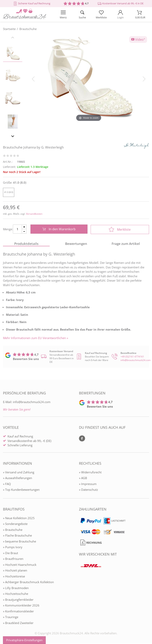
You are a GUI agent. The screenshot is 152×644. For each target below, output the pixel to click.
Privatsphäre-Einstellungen (24, 640)
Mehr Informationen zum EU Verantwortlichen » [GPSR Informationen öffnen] (36, 339)
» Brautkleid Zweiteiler (18, 623)
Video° (138, 39)
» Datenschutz (88, 490)
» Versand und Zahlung (19, 473)
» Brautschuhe (13, 530)
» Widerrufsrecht (90, 473)
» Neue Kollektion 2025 (19, 519)
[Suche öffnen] (82, 14)
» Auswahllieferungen (18, 479)
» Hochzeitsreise (14, 577)
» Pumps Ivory (13, 548)
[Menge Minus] (24, 232)
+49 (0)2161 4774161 (132, 357)
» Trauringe (11, 618)
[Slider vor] (13, 137)
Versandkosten (34, 214)
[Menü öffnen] (63, 14)
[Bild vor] (144, 79)
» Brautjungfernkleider (18, 600)
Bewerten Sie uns (26, 360)
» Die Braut (10, 554)
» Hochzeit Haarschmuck (20, 565)
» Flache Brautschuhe (17, 536)
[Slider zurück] (13, 38)
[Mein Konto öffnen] (120, 14)
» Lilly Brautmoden (16, 589)
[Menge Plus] (24, 227)
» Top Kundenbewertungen (21, 490)
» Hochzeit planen (15, 571)
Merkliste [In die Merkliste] (120, 229)
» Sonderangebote (15, 525)
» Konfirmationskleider (18, 612)
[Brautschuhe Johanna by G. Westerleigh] (89, 79)
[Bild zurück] (33, 79)
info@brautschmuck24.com (136, 361)
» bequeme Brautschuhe (19, 542)
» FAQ (7, 484)
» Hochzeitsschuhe (16, 594)
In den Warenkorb (58, 229)
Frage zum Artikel (126, 244)
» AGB (83, 479)
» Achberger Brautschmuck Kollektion (28, 583)
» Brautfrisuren (13, 559)
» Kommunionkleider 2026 (21, 606)
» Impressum (88, 484)
